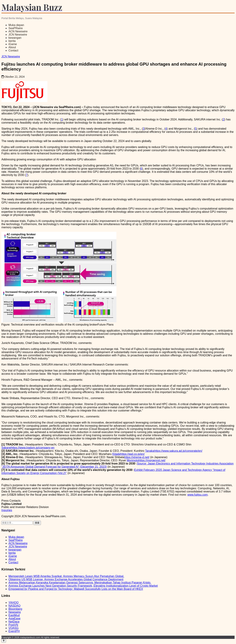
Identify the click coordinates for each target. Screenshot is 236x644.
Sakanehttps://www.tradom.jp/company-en (28, 448)
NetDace (14, 622)
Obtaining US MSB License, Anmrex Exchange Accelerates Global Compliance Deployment (66, 579)
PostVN (13, 625)
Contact (13, 50)
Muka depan (16, 25)
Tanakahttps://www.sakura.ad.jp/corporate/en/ (174, 451)
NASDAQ (15, 606)
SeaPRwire (16, 28)
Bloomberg (15, 609)
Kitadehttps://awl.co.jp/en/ (128, 454)
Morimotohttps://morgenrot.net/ (146, 460)
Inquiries (7, 510)
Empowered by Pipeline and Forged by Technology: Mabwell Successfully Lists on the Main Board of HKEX (76, 589)
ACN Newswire (18, 31)
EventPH (14, 631)
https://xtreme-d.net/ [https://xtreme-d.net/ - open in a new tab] (137, 457)
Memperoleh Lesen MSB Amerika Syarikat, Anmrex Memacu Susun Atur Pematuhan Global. (66, 576)
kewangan (15, 38)
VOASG (14, 628)
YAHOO (14, 603)
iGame (13, 44)
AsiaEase (15, 618)
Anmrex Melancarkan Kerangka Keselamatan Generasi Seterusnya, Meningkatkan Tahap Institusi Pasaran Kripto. (80, 583)
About (12, 47)
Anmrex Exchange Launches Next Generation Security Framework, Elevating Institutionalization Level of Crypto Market (83, 586)
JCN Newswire (18, 35)
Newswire (15, 612)
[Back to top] (4, 641)
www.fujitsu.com (198, 495)
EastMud (14, 615)
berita (12, 41)
